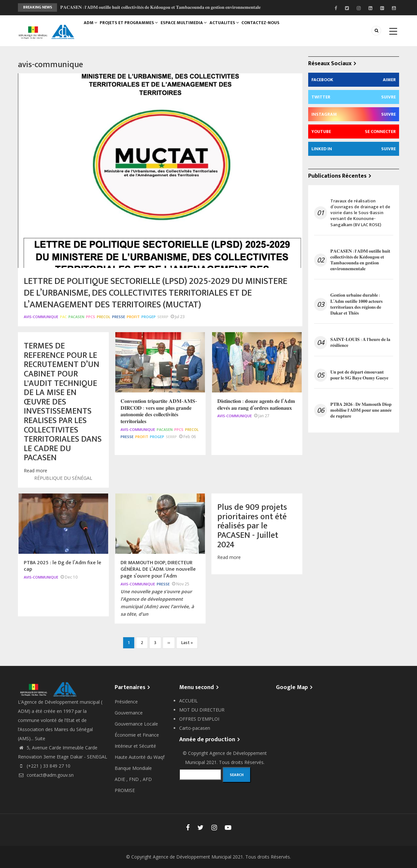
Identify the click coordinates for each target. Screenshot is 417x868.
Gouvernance (129, 713)
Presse (119, 317)
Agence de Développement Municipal (192, 857)
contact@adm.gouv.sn (46, 775)
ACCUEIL (188, 701)
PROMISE (125, 790)
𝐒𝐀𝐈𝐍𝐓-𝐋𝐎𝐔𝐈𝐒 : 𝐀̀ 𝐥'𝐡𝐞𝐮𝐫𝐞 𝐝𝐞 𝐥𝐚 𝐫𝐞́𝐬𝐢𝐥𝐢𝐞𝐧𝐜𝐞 (360, 343)
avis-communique (41, 317)
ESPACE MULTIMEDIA (189, 28)
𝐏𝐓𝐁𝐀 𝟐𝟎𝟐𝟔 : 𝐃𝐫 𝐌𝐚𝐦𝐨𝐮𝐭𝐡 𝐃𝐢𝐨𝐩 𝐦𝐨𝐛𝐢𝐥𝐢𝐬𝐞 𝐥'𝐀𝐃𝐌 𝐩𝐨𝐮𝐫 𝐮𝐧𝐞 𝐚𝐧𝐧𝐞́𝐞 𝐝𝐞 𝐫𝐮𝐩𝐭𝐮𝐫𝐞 (361, 411)
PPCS (91, 317)
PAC (63, 317)
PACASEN (76, 317)
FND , (136, 779)
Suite (40, 738)
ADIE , (122, 779)
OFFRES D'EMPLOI (199, 719)
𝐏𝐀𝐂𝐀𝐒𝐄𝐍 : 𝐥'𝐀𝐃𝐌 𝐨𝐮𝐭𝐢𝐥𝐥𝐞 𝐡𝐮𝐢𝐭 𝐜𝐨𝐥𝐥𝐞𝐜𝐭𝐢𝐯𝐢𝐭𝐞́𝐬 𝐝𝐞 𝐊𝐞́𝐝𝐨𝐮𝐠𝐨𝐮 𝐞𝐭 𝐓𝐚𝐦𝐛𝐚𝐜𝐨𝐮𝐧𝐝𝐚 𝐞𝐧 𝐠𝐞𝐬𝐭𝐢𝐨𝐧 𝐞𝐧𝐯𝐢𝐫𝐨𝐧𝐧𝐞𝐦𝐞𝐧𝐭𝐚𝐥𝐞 (160, 7)
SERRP (163, 317)
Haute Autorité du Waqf (140, 757)
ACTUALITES (231, 28)
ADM (92, 28)
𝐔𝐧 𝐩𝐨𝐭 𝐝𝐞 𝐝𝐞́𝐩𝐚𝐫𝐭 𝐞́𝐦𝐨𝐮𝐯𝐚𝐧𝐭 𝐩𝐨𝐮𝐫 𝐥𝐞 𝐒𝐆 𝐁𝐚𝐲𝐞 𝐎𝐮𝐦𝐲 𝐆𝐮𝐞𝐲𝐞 (359, 375)
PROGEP (149, 317)
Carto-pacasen (195, 728)
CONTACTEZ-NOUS (270, 28)
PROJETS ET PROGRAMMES (133, 28)
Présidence (126, 702)
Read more (36, 471)
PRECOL (104, 317)
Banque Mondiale (133, 768)
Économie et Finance (137, 735)
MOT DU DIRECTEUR (202, 710)
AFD (147, 779)
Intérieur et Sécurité (135, 746)
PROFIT (133, 317)
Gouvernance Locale (136, 724)
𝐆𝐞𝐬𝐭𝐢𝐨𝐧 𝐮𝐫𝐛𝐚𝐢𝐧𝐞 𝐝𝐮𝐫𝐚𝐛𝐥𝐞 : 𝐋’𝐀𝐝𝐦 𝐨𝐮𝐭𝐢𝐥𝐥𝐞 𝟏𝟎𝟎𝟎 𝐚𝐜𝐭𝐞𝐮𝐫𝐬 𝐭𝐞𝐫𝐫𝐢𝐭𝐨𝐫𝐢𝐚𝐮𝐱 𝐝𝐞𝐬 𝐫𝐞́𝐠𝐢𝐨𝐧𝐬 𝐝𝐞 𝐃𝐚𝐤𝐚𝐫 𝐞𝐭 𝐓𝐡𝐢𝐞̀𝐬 (356, 304)
